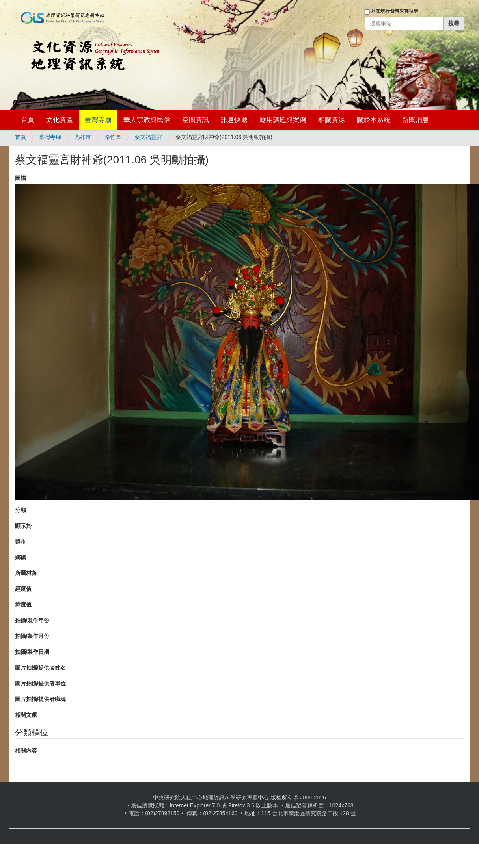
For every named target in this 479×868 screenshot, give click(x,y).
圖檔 (21, 178)
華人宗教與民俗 (147, 120)
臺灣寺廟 (98, 120)
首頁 (28, 120)
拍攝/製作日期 (32, 652)
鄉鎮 (21, 557)
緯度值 (23, 605)
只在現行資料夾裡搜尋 (395, 11)
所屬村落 (26, 573)
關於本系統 (374, 120)
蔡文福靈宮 (148, 137)
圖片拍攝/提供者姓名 (41, 668)
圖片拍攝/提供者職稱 (41, 699)
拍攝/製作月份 (32, 636)
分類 (21, 510)
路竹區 (113, 137)
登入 (354, 34)
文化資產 (60, 120)
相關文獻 (26, 715)
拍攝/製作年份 (32, 620)
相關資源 (332, 120)
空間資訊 (196, 120)
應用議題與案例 (283, 120)
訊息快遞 (234, 120)
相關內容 (26, 751)
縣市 (21, 542)
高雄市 (83, 137)
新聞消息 (416, 120)
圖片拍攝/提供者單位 (41, 683)
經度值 (23, 589)
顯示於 (23, 526)
